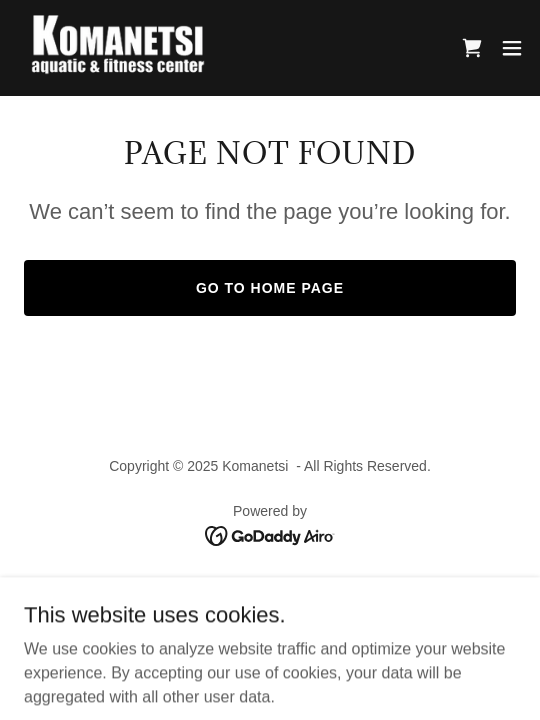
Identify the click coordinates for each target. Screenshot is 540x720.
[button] (512, 48)
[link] (128, 48)
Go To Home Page (270, 288)
